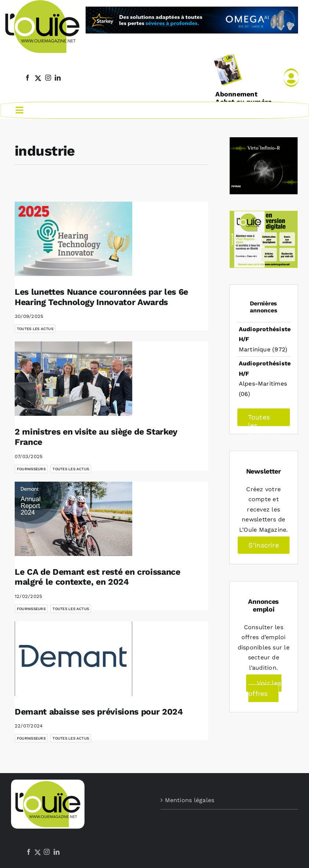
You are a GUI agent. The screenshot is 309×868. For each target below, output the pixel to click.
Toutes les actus (35, 328)
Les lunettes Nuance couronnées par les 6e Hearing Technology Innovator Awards (101, 296)
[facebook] (28, 78)
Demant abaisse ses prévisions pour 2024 (99, 711)
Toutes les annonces (264, 419)
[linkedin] (58, 78)
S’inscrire (264, 544)
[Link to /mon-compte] (291, 78)
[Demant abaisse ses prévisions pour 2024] (73, 658)
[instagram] (48, 78)
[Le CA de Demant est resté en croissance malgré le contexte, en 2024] (73, 518)
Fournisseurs (31, 468)
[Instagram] (47, 851)
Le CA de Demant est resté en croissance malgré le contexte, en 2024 (98, 576)
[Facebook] (29, 851)
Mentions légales (190, 799)
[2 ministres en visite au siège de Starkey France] (73, 378)
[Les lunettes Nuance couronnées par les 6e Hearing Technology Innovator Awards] (73, 238)
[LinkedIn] (57, 851)
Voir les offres (265, 688)
